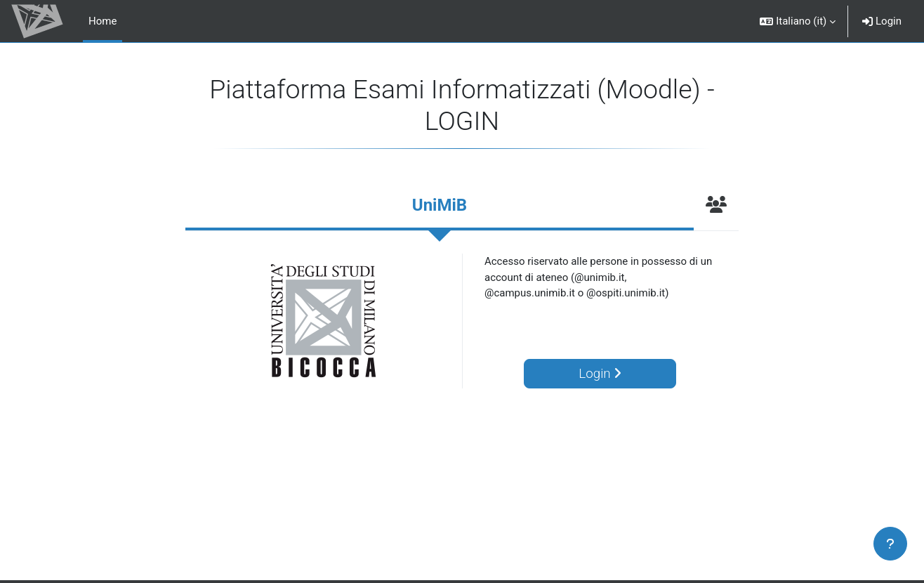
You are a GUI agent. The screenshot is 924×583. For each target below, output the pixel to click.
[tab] (439, 207)
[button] (798, 21)
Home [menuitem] (103, 21)
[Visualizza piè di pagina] (890, 544)
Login (882, 21)
